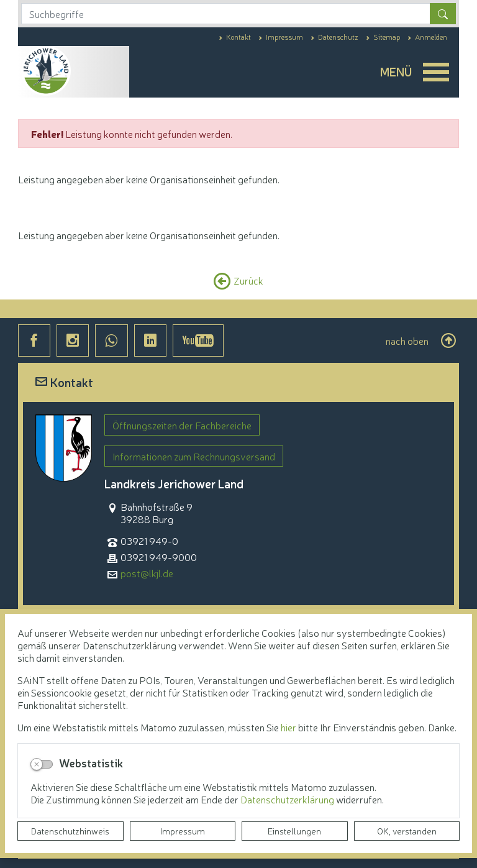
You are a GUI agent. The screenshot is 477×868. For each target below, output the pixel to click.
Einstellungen (294, 831)
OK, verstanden (407, 831)
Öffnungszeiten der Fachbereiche (182, 425)
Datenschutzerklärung (288, 799)
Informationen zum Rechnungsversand (194, 456)
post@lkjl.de (147, 573)
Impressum (183, 831)
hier (288, 727)
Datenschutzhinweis (70, 831)
